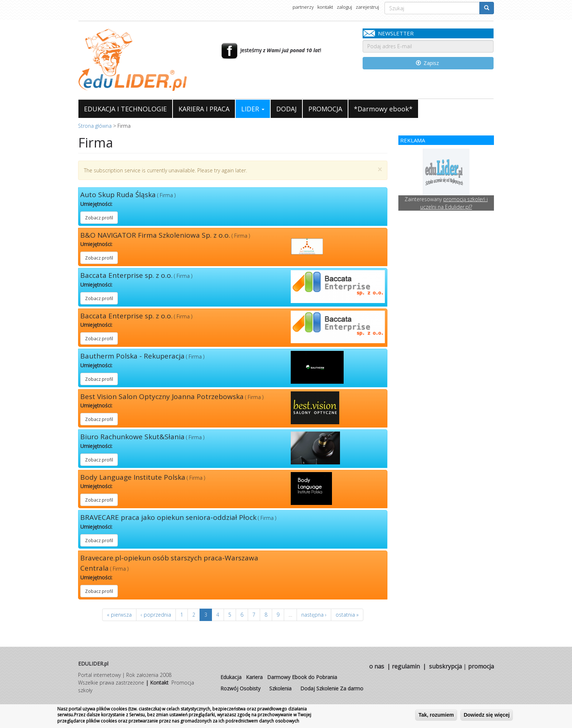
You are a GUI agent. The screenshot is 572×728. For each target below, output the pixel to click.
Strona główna (95, 126)
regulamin (406, 666)
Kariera (254, 677)
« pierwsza (119, 615)
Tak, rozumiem (436, 715)
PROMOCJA (325, 109)
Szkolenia (280, 688)
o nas (377, 666)
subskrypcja (445, 666)
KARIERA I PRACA (204, 109)
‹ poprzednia (156, 615)
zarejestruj (367, 7)
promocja (481, 666)
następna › (314, 615)
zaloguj (344, 7)
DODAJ (286, 109)
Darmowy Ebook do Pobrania (302, 677)
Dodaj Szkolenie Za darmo (332, 688)
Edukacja (231, 677)
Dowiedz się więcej (487, 715)
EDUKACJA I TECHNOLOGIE (125, 109)
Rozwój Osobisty (240, 688)
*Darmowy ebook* (383, 109)
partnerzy (303, 7)
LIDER (253, 109)
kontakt (325, 7)
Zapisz (428, 63)
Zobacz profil (99, 218)
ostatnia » (347, 615)
